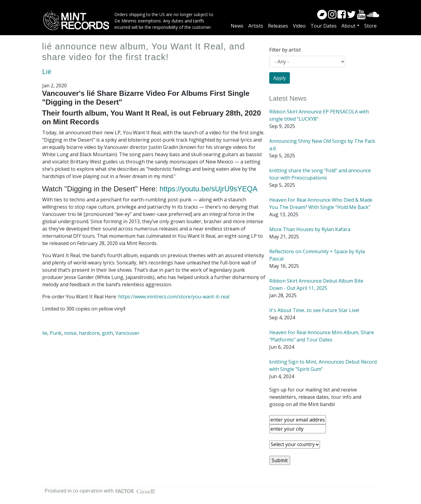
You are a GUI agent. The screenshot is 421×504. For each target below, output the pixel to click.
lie (45, 333)
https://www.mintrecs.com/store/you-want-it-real (174, 297)
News (237, 26)
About (348, 26)
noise (70, 333)
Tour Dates (324, 26)
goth (107, 333)
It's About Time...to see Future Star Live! (314, 310)
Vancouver (127, 333)
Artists (256, 26)
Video (299, 26)
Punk (56, 333)
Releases (278, 26)
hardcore (89, 333)
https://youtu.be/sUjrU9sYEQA (208, 189)
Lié (47, 71)
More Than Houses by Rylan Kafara (310, 229)
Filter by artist (285, 50)
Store (370, 26)
